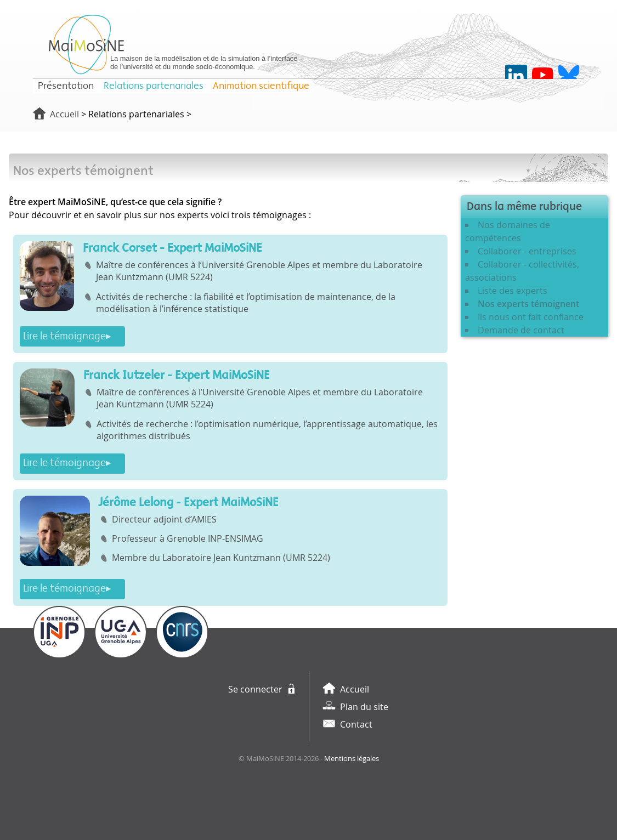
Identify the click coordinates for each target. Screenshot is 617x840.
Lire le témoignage (64, 336)
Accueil (64, 114)
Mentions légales (352, 759)
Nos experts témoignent (528, 304)
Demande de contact (521, 330)
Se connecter (255, 689)
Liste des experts (513, 291)
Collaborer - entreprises (527, 251)
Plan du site (364, 707)
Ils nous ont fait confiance (531, 317)
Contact (356, 724)
